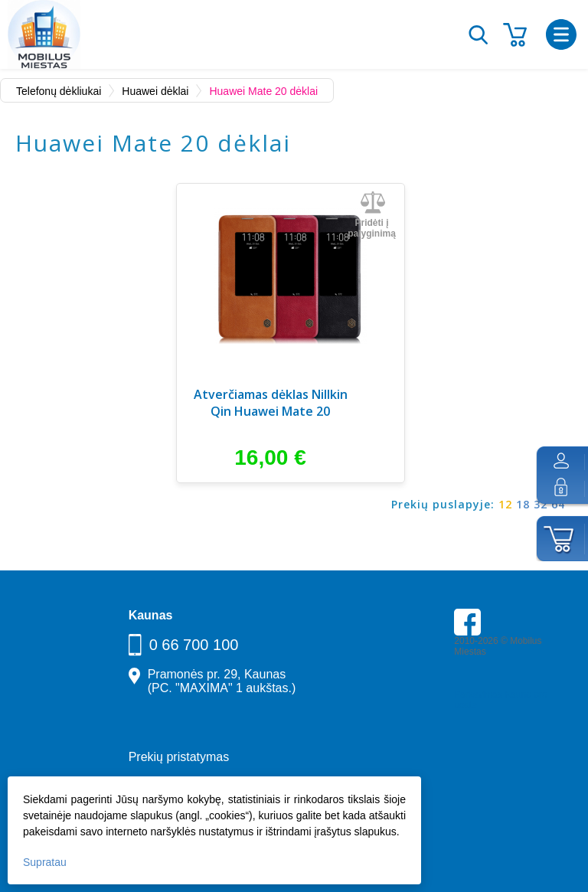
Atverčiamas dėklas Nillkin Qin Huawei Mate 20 (271, 403)
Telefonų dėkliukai (59, 91)
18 (523, 504)
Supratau (45, 862)
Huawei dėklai (155, 91)
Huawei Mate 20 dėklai (263, 91)
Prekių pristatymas (179, 757)
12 (505, 504)
